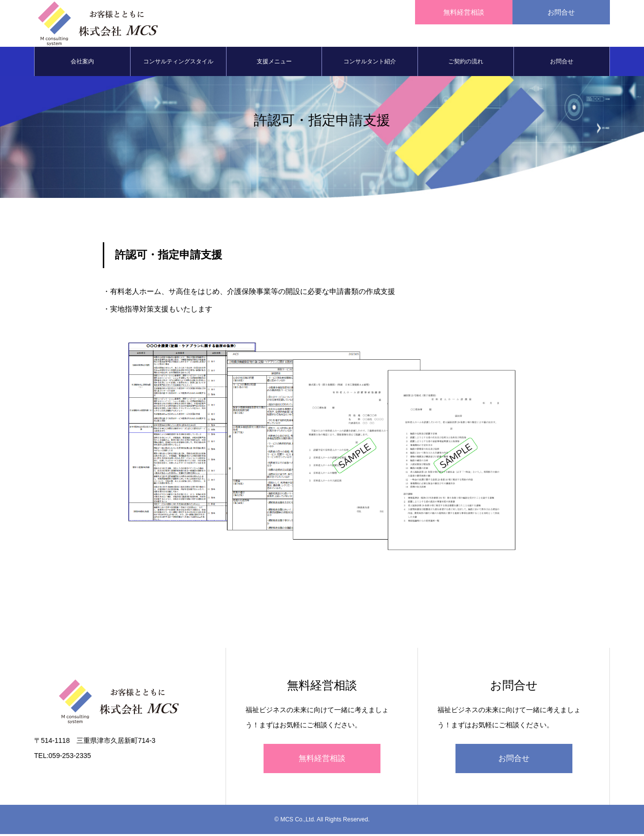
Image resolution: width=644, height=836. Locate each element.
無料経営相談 (322, 760)
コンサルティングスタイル (178, 63)
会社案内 (82, 63)
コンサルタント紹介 (370, 63)
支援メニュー (274, 63)
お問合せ (562, 63)
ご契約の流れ (466, 63)
